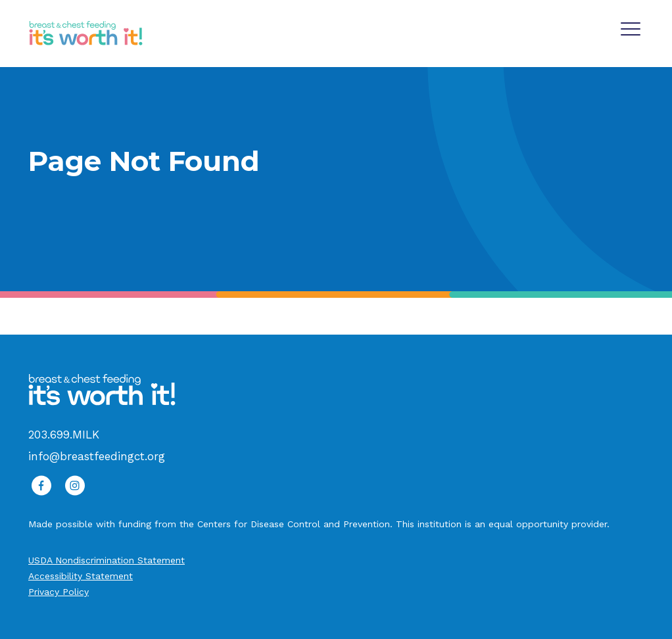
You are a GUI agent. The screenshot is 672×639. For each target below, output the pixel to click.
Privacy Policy (59, 592)
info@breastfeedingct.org (97, 456)
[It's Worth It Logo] (86, 33)
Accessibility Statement (81, 576)
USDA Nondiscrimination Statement (107, 560)
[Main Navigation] (632, 27)
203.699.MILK (64, 435)
